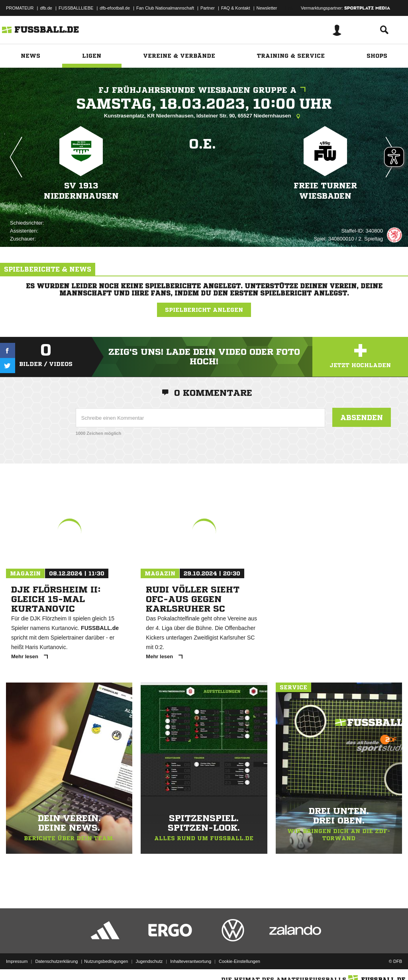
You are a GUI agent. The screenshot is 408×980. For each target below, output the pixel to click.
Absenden (362, 417)
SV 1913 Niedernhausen (81, 191)
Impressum (17, 961)
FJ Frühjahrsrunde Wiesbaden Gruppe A (204, 90)
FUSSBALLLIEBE (76, 8)
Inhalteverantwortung (191, 961)
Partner (208, 8)
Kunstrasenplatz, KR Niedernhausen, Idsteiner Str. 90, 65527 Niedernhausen (204, 116)
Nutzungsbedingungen (106, 961)
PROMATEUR (20, 8)
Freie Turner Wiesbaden (325, 191)
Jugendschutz (149, 961)
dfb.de (46, 8)
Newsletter (267, 8)
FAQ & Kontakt (236, 8)
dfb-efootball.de (115, 8)
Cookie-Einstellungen (239, 961)
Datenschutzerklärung (56, 961)
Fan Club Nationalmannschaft (165, 8)
